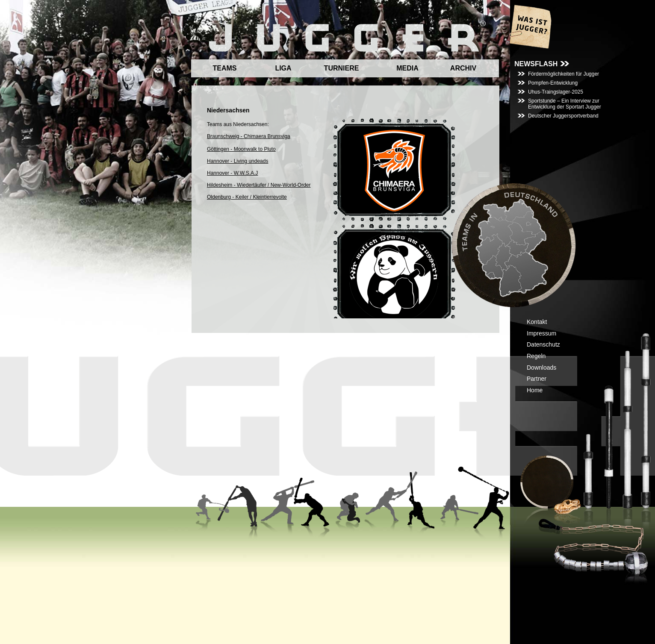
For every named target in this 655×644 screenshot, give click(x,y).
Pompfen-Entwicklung (553, 83)
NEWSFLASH (536, 64)
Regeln (536, 356)
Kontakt (537, 322)
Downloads (541, 368)
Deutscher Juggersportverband (563, 116)
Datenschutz (543, 344)
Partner (537, 379)
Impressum (541, 333)
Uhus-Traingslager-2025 (556, 92)
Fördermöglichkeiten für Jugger (564, 74)
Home (535, 390)
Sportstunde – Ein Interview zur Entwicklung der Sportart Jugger (565, 104)
